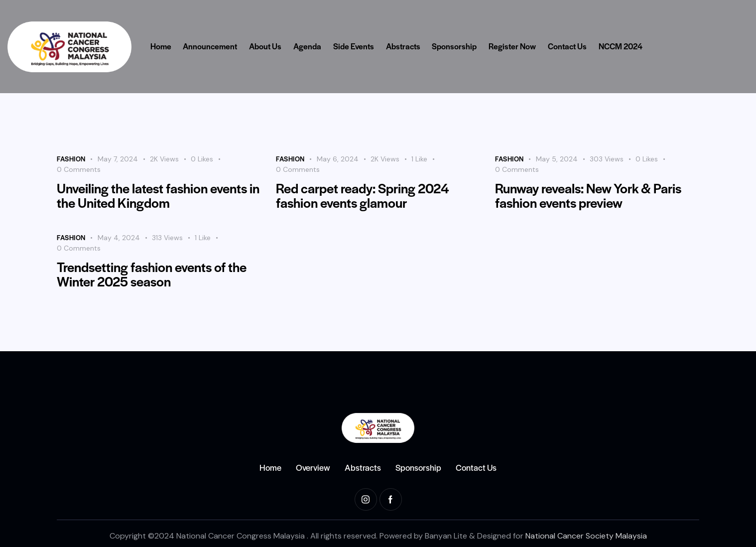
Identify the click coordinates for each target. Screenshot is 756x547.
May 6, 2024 (338, 159)
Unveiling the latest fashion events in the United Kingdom (158, 195)
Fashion (71, 159)
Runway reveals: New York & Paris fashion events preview (588, 195)
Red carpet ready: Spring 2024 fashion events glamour (363, 195)
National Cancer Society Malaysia (586, 536)
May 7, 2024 (118, 159)
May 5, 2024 (557, 159)
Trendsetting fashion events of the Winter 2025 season (152, 274)
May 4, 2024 (119, 238)
